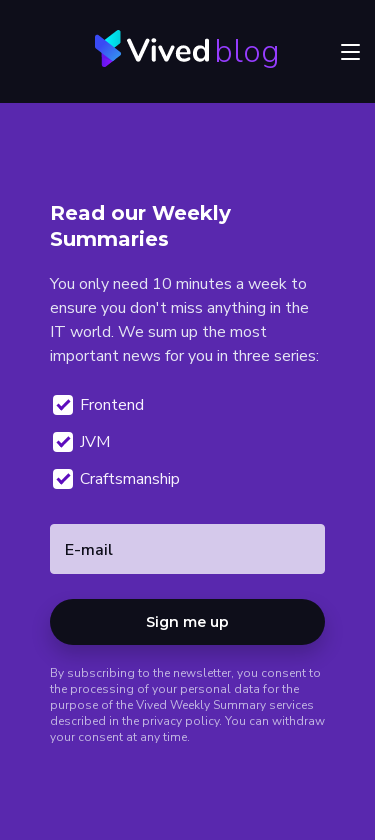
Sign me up (187, 622)
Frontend (99, 405)
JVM (82, 442)
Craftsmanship (117, 479)
